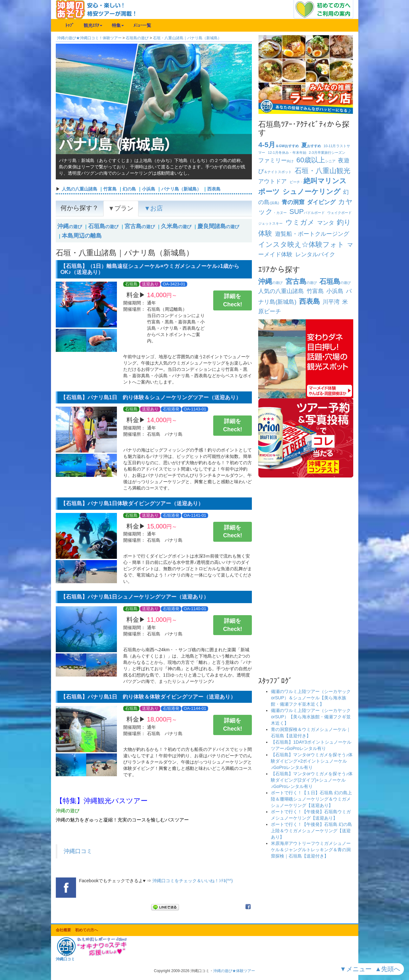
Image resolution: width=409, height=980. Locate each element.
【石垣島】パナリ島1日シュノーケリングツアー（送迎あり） (135, 597)
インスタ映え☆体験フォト (301, 244)
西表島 (214, 189)
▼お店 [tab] (153, 208)
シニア (316, 161)
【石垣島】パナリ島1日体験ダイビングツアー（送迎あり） (132, 503)
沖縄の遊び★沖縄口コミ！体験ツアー (89, 38)
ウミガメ (300, 222)
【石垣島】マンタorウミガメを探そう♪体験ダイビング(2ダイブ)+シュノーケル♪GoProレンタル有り (312, 780)
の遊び (70, 227)
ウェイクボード (339, 213)
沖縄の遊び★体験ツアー (234, 971)
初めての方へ (86, 930)
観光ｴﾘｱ (93, 25)
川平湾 (331, 302)
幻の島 (129, 189)
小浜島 (149, 189)
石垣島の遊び (137, 38)
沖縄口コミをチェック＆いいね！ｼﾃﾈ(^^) (192, 881)
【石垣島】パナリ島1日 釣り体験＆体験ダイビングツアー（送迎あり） (148, 697)
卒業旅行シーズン (327, 153)
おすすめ (311, 146)
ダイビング (321, 202)
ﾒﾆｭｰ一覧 (142, 25)
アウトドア (272, 181)
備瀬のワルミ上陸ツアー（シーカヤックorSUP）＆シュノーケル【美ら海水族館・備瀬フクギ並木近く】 (311, 698)
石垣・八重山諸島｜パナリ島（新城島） (187, 38)
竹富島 (110, 189)
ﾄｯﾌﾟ (70, 25)
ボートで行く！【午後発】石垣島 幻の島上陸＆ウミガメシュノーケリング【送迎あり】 (311, 831)
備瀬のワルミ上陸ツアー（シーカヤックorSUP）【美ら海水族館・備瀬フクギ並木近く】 (311, 717)
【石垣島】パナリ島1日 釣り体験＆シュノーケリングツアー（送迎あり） (151, 397)
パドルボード (307, 213)
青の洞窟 (293, 202)
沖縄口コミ (78, 851)
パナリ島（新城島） (181, 189)
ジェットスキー (270, 223)
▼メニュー (357, 969)
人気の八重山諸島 (80, 189)
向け (276, 161)
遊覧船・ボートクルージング (312, 234)
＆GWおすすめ (278, 146)
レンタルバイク (315, 254)
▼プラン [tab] (121, 208)
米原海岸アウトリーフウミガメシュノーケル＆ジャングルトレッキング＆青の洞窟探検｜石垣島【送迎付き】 (311, 850)
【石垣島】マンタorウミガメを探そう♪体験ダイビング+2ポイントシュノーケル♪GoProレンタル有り (312, 761)
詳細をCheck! (233, 300)
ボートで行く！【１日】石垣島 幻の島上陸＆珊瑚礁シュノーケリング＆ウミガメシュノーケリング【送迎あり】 (311, 799)
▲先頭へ (389, 969)
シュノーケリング (312, 192)
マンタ (326, 223)
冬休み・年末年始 (287, 153)
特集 (118, 25)
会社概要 (63, 930)
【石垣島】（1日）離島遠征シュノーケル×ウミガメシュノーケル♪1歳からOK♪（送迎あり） (150, 269)
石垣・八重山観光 (323, 171)
